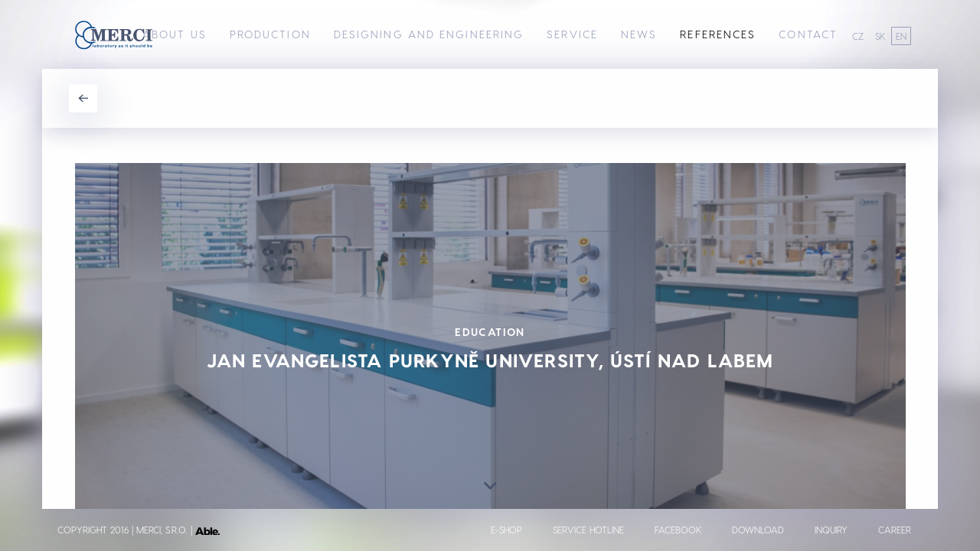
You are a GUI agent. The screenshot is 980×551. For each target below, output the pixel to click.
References (718, 34)
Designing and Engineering (429, 34)
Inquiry (831, 530)
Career (895, 530)
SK (880, 36)
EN (901, 36)
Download (758, 530)
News (639, 34)
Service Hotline (588, 530)
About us (175, 34)
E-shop (506, 530)
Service (572, 34)
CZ (858, 36)
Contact (808, 34)
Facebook (678, 530)
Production (270, 34)
